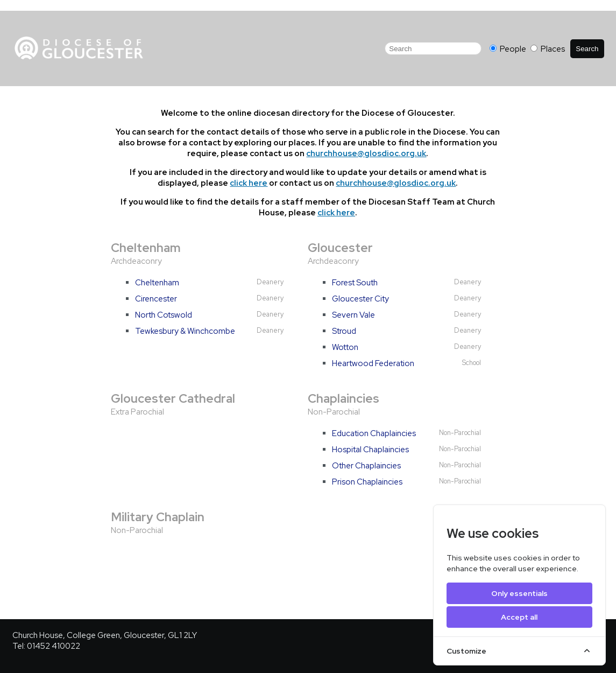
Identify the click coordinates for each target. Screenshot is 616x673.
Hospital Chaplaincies (370, 450)
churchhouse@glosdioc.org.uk (366, 153)
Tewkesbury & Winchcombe (185, 331)
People (509, 49)
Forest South (355, 283)
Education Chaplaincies (374, 433)
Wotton (345, 347)
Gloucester (340, 248)
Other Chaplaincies (366, 466)
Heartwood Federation (373, 363)
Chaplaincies (344, 398)
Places (548, 49)
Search (587, 49)
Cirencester (156, 299)
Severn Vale (353, 315)
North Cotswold (164, 315)
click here (249, 183)
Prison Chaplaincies (367, 482)
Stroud (344, 331)
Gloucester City (360, 299)
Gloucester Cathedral (173, 398)
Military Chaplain (158, 517)
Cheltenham (146, 248)
